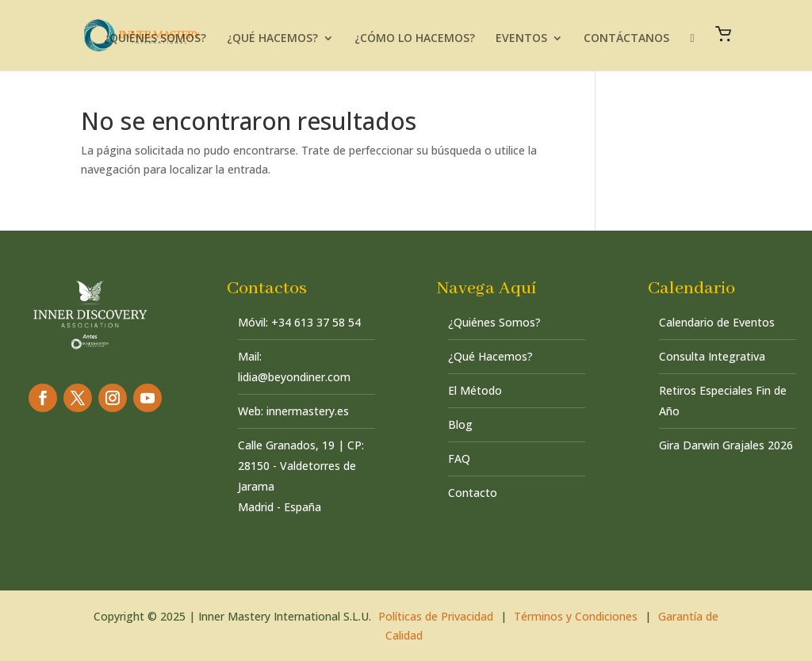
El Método (475, 390)
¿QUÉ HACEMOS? (272, 39)
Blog (460, 424)
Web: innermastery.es (293, 411)
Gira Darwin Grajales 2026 (726, 445)
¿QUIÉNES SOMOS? (155, 39)
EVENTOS (521, 39)
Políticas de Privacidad (436, 616)
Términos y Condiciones (576, 616)
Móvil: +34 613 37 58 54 (299, 322)
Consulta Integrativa (712, 356)
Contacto (473, 493)
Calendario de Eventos (717, 322)
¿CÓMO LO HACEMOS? (415, 39)
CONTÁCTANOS (626, 39)
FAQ (459, 458)
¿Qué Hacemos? (490, 356)
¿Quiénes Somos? (494, 322)
